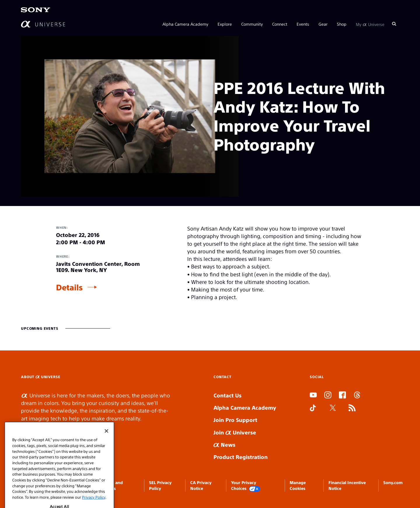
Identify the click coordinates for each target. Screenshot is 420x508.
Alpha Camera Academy (185, 24)
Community (252, 24)
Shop (342, 24)
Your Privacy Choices (246, 486)
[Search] (394, 24)
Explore (225, 24)
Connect (280, 24)
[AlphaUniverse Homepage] (43, 24)
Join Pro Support (235, 420)
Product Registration (241, 457)
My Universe (370, 24)
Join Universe (235, 432)
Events (303, 24)
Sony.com (393, 482)
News (224, 445)
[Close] (106, 448)
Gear (323, 24)
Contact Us (228, 395)
